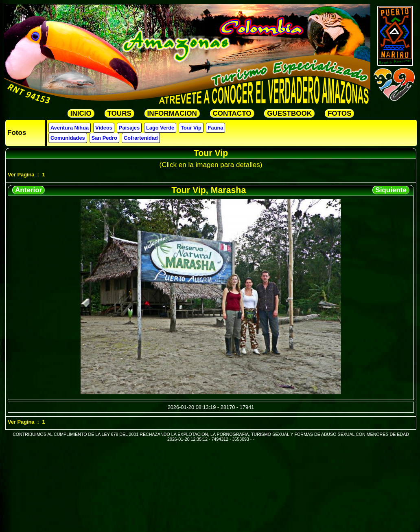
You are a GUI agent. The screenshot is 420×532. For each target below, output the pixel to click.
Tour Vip (191, 128)
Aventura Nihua (70, 128)
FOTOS (339, 113)
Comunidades (68, 138)
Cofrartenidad (141, 138)
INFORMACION (172, 113)
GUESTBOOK (289, 113)
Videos (104, 128)
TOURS (119, 113)
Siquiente (391, 190)
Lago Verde (160, 128)
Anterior (28, 190)
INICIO (81, 113)
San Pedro (104, 138)
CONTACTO (232, 113)
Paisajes (129, 128)
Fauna (216, 128)
